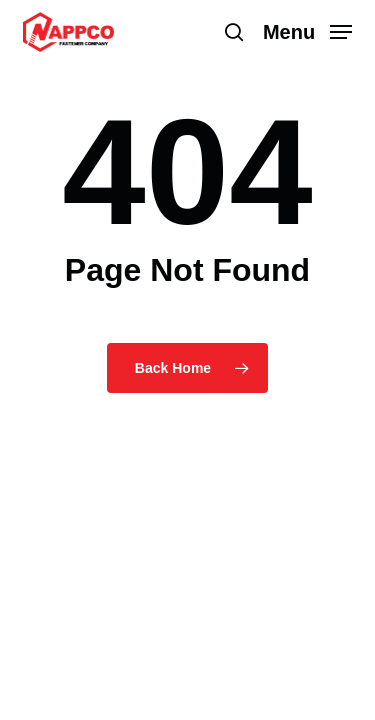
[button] (308, 31)
